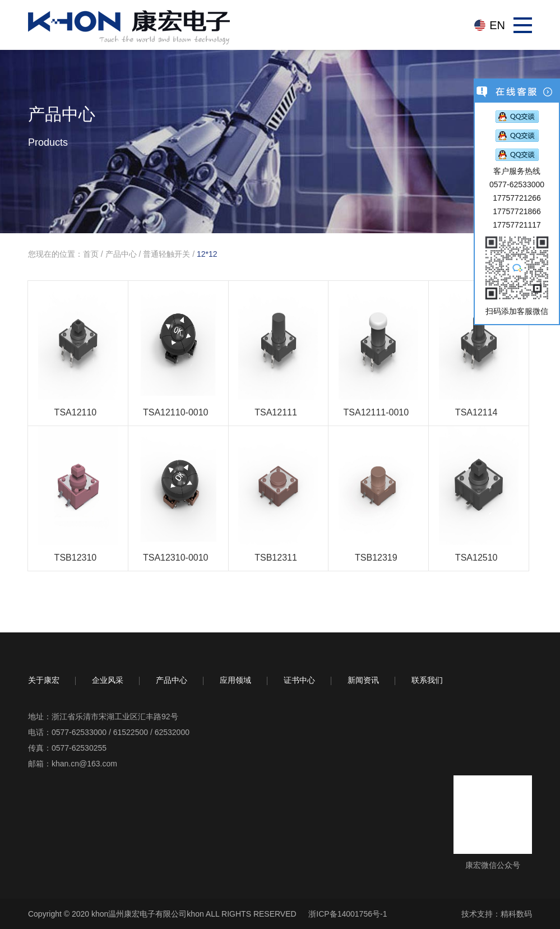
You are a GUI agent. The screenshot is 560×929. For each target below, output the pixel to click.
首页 (91, 254)
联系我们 (427, 680)
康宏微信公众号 (493, 865)
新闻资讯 (363, 680)
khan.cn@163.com (84, 764)
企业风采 (108, 680)
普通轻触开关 (166, 254)
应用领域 (235, 680)
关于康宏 (44, 680)
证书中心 (299, 680)
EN (497, 25)
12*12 (207, 254)
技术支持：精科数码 (497, 914)
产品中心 (121, 254)
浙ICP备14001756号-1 (348, 914)
